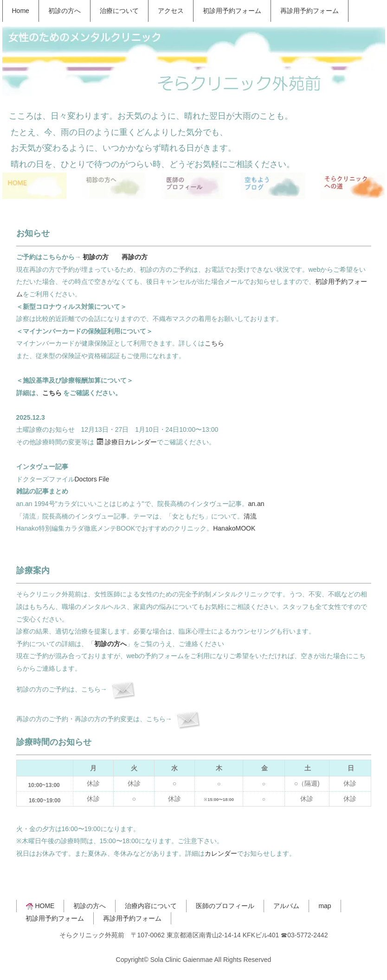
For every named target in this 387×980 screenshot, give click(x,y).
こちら (214, 343)
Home (21, 11)
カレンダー (221, 853)
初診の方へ (64, 11)
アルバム (286, 906)
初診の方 (96, 257)
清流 (250, 516)
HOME (40, 906)
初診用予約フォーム (232, 11)
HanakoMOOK (234, 528)
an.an (256, 504)
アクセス (171, 11)
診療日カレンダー (127, 442)
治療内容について (151, 906)
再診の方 (135, 257)
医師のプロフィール (225, 906)
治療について (119, 11)
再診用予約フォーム (310, 11)
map (325, 906)
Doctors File (92, 479)
